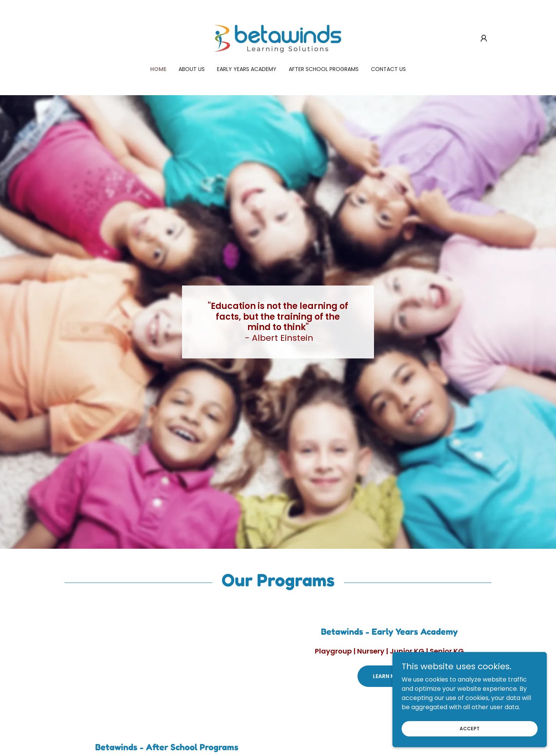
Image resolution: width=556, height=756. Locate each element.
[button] (484, 38)
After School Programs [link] (324, 69)
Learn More (390, 676)
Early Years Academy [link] (247, 69)
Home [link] (158, 69)
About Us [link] (192, 69)
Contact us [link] (388, 69)
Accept (470, 728)
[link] (278, 38)
